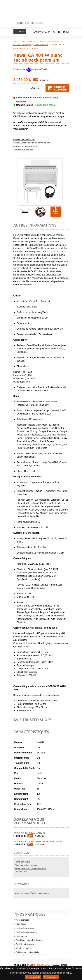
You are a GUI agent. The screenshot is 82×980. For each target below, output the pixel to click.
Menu (22, 32)
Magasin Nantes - (36, 105)
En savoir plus (51, 977)
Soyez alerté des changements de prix (32, 143)
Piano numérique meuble (26, 865)
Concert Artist (21, 872)
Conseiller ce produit (24, 140)
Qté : (34, 88)
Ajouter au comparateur (25, 146)
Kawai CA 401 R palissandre (29, 833)
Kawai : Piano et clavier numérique (30, 868)
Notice (55, 213)
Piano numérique (23, 862)
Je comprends (33, 977)
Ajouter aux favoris (23, 150)
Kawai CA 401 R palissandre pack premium (38, 841)
